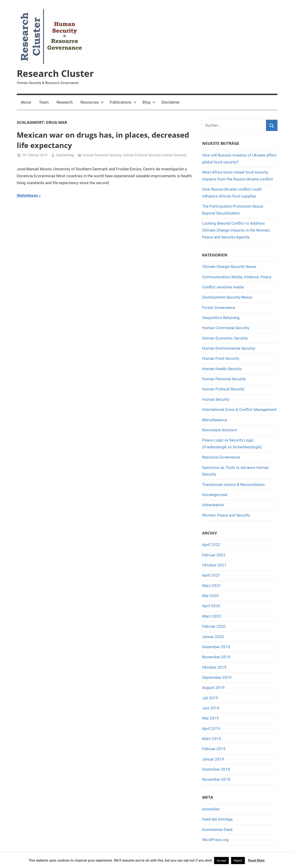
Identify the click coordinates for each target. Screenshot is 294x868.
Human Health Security (222, 369)
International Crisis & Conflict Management (239, 409)
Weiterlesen (27, 195)
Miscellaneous (215, 420)
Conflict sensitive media (223, 287)
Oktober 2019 (214, 667)
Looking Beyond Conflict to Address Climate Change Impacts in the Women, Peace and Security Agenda (236, 230)
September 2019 (217, 677)
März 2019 (212, 739)
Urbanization (213, 505)
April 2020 (211, 606)
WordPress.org (215, 840)
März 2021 (212, 586)
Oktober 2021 (214, 565)
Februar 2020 (214, 626)
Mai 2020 (210, 596)
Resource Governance (221, 457)
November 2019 (216, 657)
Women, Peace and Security (226, 515)
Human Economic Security (225, 338)
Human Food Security (221, 358)
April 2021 (211, 575)
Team (44, 102)
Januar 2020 (213, 637)
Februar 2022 (214, 555)
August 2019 (213, 688)
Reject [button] (238, 861)
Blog (149, 102)
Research (65, 102)
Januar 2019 (213, 759)
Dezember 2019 (216, 647)
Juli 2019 (210, 698)
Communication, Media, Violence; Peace (237, 277)
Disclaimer (171, 102)
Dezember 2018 (216, 769)
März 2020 (212, 616)
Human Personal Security (102, 155)
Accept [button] (221, 861)
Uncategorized (215, 495)
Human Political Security (142, 155)
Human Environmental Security (229, 348)
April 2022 (211, 545)
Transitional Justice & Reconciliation (233, 485)
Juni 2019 (211, 708)
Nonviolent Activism (219, 430)
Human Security (174, 155)
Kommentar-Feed (217, 830)
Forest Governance (219, 308)
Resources (92, 102)
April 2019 (211, 729)
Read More (256, 860)
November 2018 (216, 779)
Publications (123, 102)
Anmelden (211, 809)
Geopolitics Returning (221, 318)
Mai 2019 (210, 718)
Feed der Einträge (217, 819)
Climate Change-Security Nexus (229, 267)
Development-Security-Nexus (227, 297)
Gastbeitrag (65, 155)
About (26, 102)
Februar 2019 (214, 749)
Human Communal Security (226, 328)
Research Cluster (55, 73)
